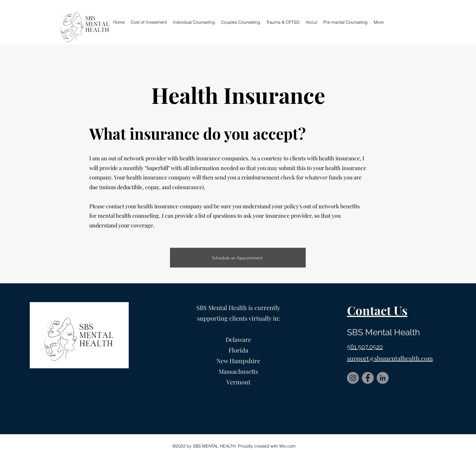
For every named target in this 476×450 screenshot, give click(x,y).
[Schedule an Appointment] (238, 258)
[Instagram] (353, 378)
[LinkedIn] (383, 378)
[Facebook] (368, 378)
